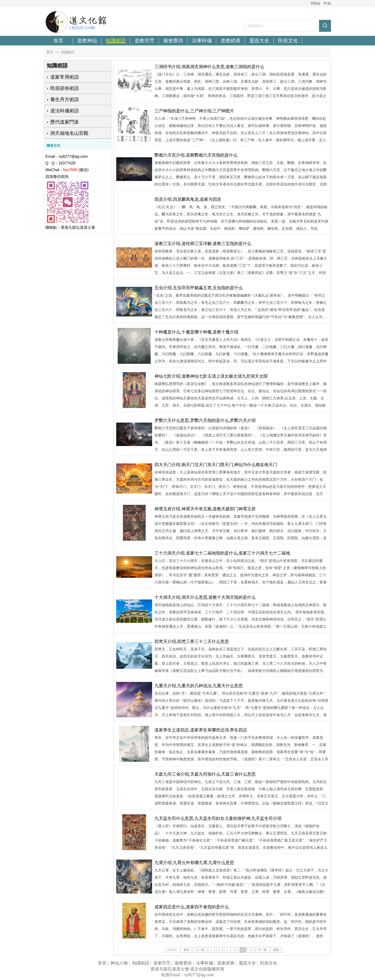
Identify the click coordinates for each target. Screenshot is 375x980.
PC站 (327, 3)
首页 (50, 52)
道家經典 (226, 963)
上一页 (200, 950)
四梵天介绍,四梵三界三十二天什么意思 (192, 642)
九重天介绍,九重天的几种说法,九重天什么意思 (199, 686)
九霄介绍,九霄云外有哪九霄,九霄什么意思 (194, 863)
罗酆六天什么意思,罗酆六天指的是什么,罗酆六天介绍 (205, 420)
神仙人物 (119, 963)
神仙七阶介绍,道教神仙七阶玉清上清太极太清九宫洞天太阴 (211, 376)
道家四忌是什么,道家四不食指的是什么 (192, 907)
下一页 (262, 950)
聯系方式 (53, 146)
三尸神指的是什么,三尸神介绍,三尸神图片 (194, 111)
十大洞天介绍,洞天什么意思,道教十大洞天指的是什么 (205, 597)
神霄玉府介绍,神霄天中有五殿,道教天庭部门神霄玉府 (205, 509)
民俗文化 (269, 963)
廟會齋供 (183, 963)
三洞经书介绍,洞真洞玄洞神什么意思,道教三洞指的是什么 (209, 67)
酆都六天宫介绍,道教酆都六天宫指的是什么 (196, 155)
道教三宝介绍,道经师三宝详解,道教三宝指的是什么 (203, 244)
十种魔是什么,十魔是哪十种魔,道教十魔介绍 (196, 332)
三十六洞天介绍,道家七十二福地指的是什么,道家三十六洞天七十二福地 (222, 553)
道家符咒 (162, 963)
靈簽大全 (247, 963)
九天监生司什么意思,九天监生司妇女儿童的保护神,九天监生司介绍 (218, 818)
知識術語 (68, 52)
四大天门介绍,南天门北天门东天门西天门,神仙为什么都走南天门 (216, 465)
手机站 (315, 3)
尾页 (276, 950)
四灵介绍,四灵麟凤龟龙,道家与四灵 (188, 199)
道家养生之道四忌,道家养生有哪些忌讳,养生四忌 (201, 730)
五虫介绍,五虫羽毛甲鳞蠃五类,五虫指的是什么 (199, 288)
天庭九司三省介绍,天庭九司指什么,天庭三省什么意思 (205, 774)
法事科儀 (204, 963)
